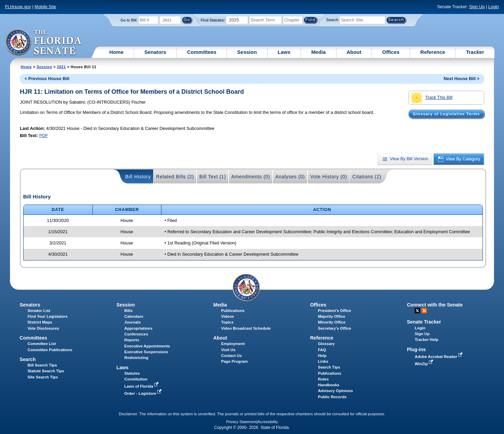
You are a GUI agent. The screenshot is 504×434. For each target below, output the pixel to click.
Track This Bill (432, 98)
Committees (202, 52)
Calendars (134, 316)
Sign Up (477, 7)
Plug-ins (416, 349)
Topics (227, 322)
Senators (155, 52)
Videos (228, 316)
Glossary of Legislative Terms (446, 114)
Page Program (234, 361)
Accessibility (268, 422)
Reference (433, 52)
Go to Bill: (129, 20)
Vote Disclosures (44, 328)
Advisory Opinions (335, 391)
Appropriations (138, 328)
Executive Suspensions (146, 352)
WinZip (424, 364)
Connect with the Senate (435, 305)
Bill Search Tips (42, 365)
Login (494, 7)
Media (319, 52)
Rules (323, 379)
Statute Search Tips (46, 371)
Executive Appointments (147, 346)
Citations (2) (367, 177)
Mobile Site (45, 7)
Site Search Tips (43, 377)
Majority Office (332, 316)
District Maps (40, 322)
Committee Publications (50, 350)
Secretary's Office (335, 328)
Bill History (138, 177)
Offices (391, 52)
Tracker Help (426, 340)
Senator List (39, 311)
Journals (132, 322)
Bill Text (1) (213, 177)
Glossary (326, 344)
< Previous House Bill (47, 79)
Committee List (42, 344)
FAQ (322, 350)
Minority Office (332, 322)
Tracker (475, 52)
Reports (132, 340)
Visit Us (228, 350)
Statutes (132, 373)
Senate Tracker (424, 322)
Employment (233, 344)
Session (247, 52)
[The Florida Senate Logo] (44, 43)
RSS (424, 311)
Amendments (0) (251, 177)
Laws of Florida (142, 386)
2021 (61, 67)
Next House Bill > (462, 79)
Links (323, 361)
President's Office (335, 311)
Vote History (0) (329, 177)
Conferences (136, 334)
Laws (284, 52)
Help (322, 356)
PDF (44, 136)
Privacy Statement (241, 422)
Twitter (417, 311)
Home (116, 52)
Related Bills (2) (175, 177)
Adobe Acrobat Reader (439, 357)
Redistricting (136, 358)
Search (332, 20)
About (354, 52)
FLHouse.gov (18, 7)
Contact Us (232, 356)
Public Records (332, 397)
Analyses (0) (290, 177)
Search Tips (329, 367)
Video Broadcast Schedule (246, 328)
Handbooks (329, 385)
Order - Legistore (143, 393)
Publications (233, 311)
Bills (128, 311)
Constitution (136, 379)
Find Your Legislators (48, 316)
